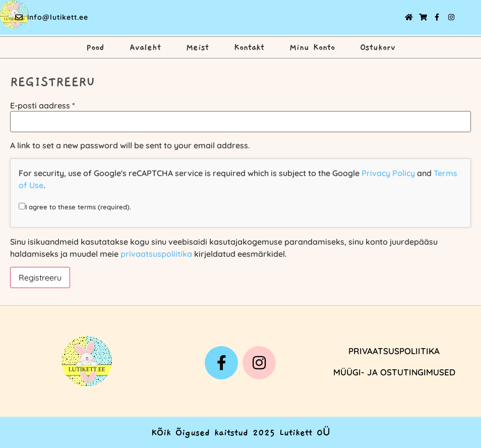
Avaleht (145, 47)
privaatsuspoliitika (156, 254)
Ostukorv (378, 47)
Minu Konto (312, 47)
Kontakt (249, 47)
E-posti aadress (43, 105)
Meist (197, 47)
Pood (95, 47)
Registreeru (40, 277)
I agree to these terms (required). (75, 207)
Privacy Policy (388, 173)
